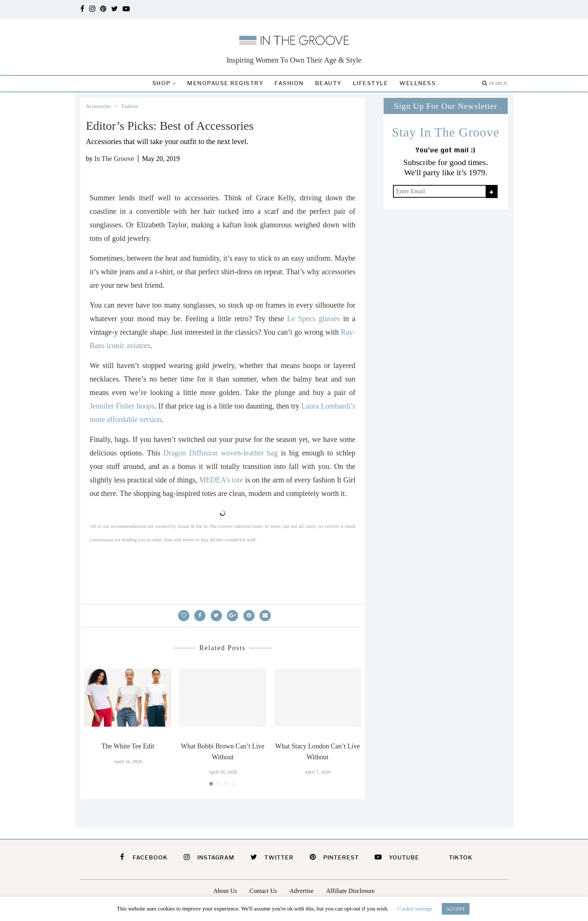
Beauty (328, 83)
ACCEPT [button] (456, 909)
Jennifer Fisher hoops (122, 406)
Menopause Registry (225, 83)
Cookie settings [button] (415, 909)
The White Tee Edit (128, 746)
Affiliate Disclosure (350, 891)
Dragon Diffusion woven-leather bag (221, 453)
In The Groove (114, 159)
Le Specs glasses (314, 319)
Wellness (418, 83)
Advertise (301, 891)
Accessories (98, 106)
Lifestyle (371, 83)
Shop (161, 83)
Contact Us (263, 891)
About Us (225, 891)
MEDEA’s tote (221, 480)
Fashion (289, 83)
